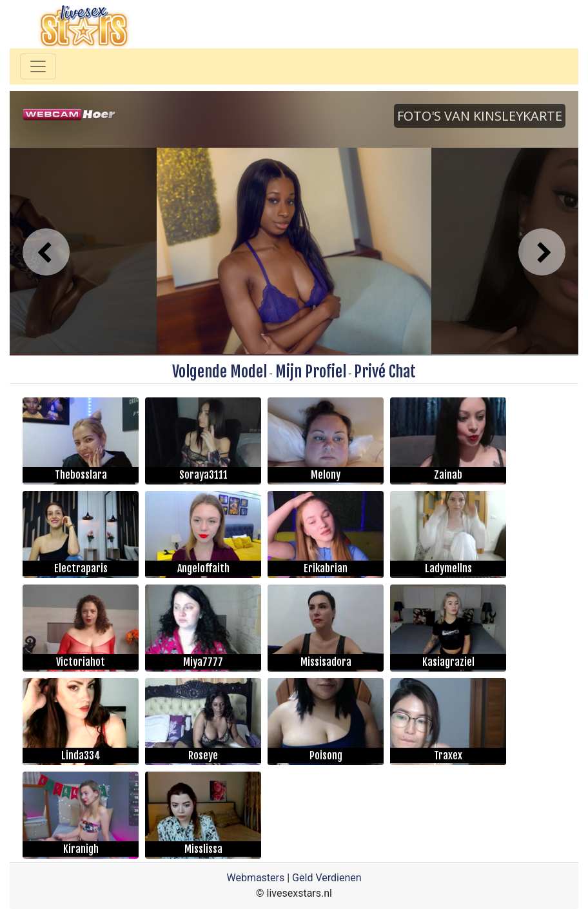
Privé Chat (385, 372)
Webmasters (255, 878)
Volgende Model (220, 372)
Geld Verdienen (327, 878)
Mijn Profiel (311, 372)
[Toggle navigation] (38, 66)
